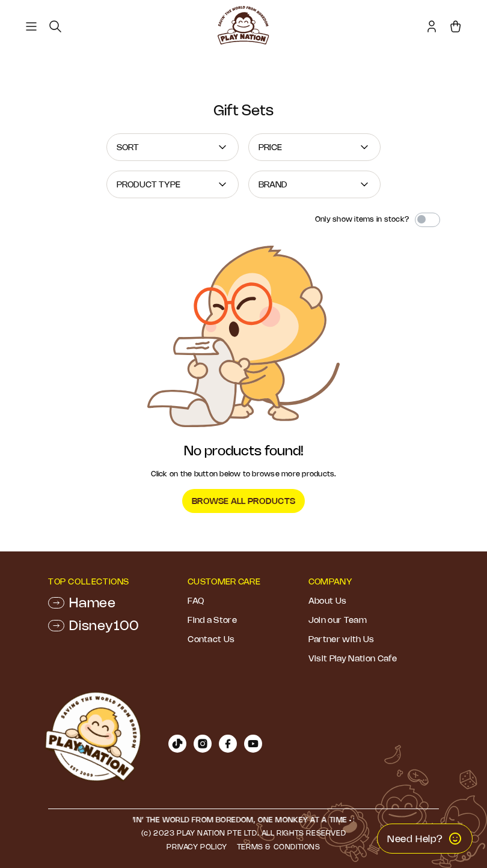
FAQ (196, 601)
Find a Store (212, 620)
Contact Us (211, 639)
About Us (328, 601)
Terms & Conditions (279, 847)
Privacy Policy (197, 847)
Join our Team (338, 620)
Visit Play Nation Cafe (353, 658)
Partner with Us (342, 639)
